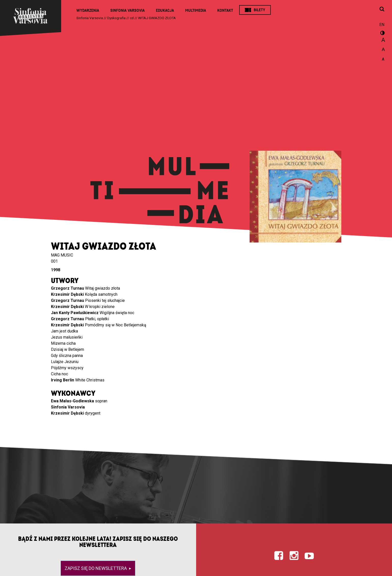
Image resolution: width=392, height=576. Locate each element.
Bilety (259, 10)
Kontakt (225, 10)
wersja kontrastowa (382, 34)
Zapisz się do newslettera (96, 568)
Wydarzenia (88, 10)
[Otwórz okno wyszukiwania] (382, 9)
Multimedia (196, 10)
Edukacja (165, 10)
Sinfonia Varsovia (127, 10)
